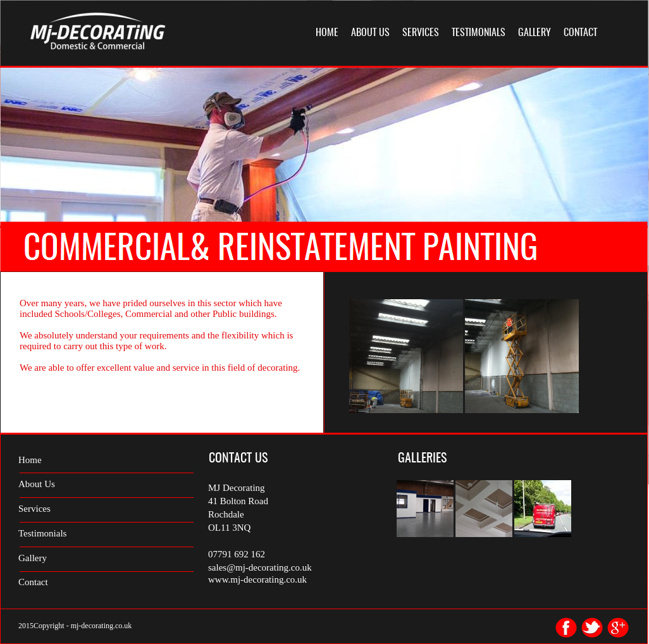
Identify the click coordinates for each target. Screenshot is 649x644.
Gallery (33, 558)
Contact (33, 582)
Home (30, 460)
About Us (37, 484)
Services (34, 509)
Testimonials (42, 533)
